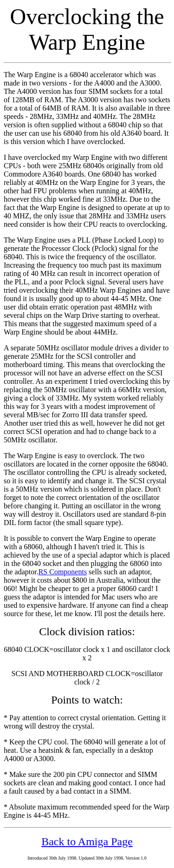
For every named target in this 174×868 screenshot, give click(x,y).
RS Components (63, 572)
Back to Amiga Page (87, 842)
